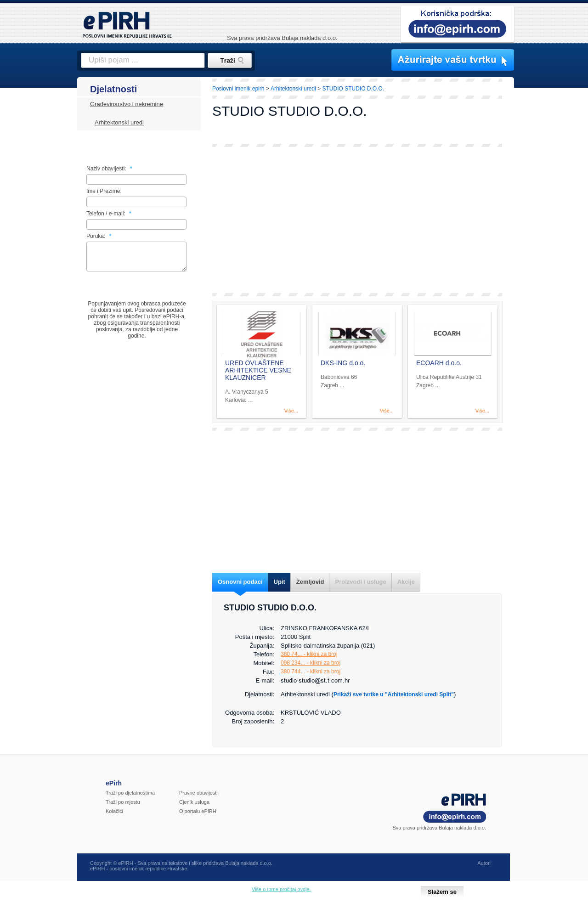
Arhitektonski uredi (119, 122)
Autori (484, 863)
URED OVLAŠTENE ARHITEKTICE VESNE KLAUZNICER (258, 370)
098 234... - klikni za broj (311, 663)
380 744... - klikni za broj (311, 672)
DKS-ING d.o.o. (343, 363)
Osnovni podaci (240, 582)
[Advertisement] (357, 220)
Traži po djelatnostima (130, 793)
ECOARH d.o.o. (439, 363)
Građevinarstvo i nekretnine (127, 104)
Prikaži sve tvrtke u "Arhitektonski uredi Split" (394, 694)
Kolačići (114, 811)
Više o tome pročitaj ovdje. (281, 889)
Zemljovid (310, 582)
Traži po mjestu (123, 802)
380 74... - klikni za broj (309, 654)
